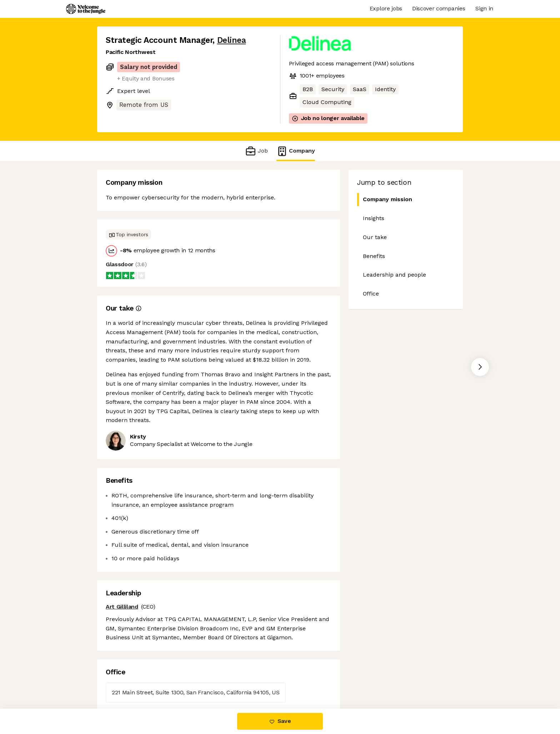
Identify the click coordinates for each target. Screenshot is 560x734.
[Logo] (86, 9)
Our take (375, 237)
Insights (374, 218)
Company (296, 151)
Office (371, 294)
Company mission (385, 200)
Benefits (374, 256)
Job (256, 151)
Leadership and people (394, 275)
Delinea (232, 40)
